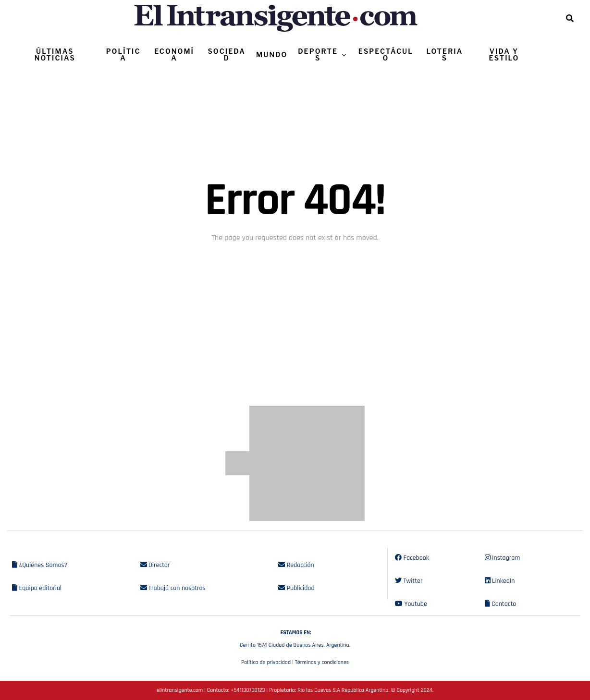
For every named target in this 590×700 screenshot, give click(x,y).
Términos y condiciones (322, 662)
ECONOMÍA (174, 54)
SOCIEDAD (227, 54)
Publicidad (296, 588)
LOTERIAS (445, 54)
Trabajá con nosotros (173, 588)
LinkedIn (500, 581)
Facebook (412, 558)
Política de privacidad (266, 662)
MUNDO (272, 54)
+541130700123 (248, 690)
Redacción (296, 565)
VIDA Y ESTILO (504, 54)
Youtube (411, 604)
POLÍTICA (123, 54)
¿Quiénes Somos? (40, 565)
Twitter (409, 581)
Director (155, 565)
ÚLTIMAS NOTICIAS (55, 54)
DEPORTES (318, 54)
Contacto (501, 604)
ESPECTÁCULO (386, 54)
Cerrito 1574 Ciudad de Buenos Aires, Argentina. (295, 638)
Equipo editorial (37, 588)
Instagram (503, 558)
